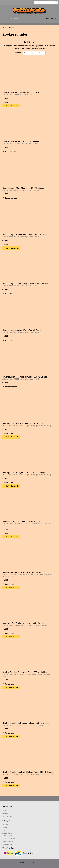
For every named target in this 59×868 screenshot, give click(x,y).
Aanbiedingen (7, 836)
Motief (5, 827)
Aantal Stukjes (7, 833)
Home (5, 28)
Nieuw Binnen (7, 844)
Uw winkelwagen (49, 18)
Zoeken (55, 3)
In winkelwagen (12, 106)
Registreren (14, 18)
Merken (5, 825)
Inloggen (6, 18)
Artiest (5, 830)
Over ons (6, 814)
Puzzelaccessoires (9, 839)
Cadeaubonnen (8, 841)
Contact (5, 811)
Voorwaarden (7, 816)
